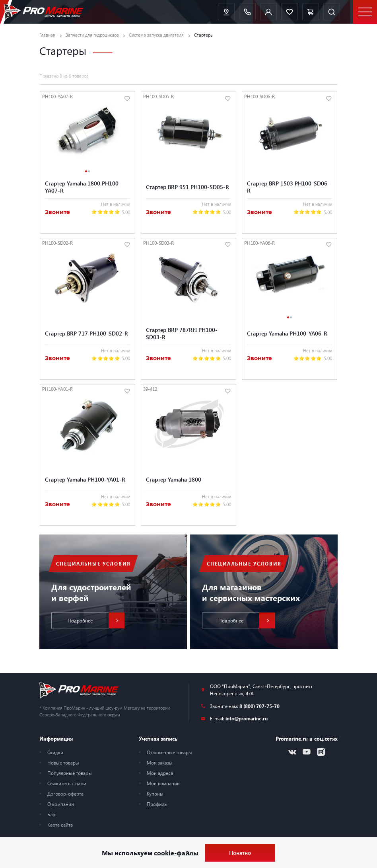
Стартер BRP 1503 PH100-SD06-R (288, 187)
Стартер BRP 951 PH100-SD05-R (188, 187)
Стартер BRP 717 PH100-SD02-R (86, 333)
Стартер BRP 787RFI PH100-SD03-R (182, 333)
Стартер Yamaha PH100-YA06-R (287, 333)
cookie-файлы (176, 853)
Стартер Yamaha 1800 (174, 479)
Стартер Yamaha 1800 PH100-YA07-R (83, 187)
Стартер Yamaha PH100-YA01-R (85, 479)
